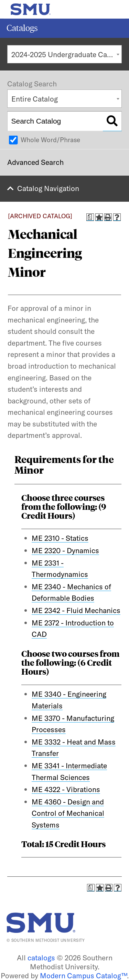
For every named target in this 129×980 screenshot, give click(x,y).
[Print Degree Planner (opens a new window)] (90, 217)
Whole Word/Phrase (50, 140)
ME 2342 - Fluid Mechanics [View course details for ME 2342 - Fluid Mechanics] (76, 610)
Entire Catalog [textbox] (35, 99)
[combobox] (64, 54)
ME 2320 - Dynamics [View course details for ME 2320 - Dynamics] (65, 550)
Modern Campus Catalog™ (83, 976)
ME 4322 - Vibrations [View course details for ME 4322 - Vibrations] (66, 789)
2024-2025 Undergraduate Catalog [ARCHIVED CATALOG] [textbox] (67, 54)
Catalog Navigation (48, 188)
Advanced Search (35, 162)
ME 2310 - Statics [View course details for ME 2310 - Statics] (60, 538)
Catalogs (22, 28)
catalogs (41, 958)
